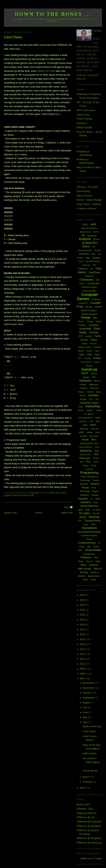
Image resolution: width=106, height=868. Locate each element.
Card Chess (13, 37)
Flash (97, 351)
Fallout (94, 340)
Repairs (95, 491)
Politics (85, 466)
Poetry (96, 462)
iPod (91, 399)
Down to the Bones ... (53, 14)
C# (94, 265)
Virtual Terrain (90, 771)
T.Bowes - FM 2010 (87, 187)
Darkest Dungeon (89, 314)
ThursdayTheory (92, 521)
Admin (96, 232)
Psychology (85, 480)
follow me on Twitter (91, 858)
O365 (97, 451)
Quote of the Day (92, 726)
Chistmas (89, 276)
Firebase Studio (85, 347)
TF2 (80, 521)
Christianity (86, 280)
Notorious (82, 123)
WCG (84, 565)
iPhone (83, 399)
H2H (94, 377)
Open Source (86, 455)
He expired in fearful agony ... (91, 762)
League (90, 410)
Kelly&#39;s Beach (89, 403)
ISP (97, 399)
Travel (89, 539)
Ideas (98, 392)
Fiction (85, 344)
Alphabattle (92, 236)
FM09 (89, 355)
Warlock (89, 561)
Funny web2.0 (86, 362)
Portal (94, 466)
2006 (83, 788)
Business (87, 265)
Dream (81, 321)
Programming (89, 473)
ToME (93, 525)
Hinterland (94, 388)
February (88, 782)
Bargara (98, 250)
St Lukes (84, 513)
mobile (89, 432)
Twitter (82, 547)
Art (94, 247)
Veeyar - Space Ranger (89, 200)
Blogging (96, 258)
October (87, 693)
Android (97, 239)
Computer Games (87, 297)
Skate (96, 502)
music (85, 439)
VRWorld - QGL (85, 809)
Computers (96, 299)
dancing (89, 307)
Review (95, 495)
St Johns (97, 510)
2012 (83, 654)
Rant (94, 488)
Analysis (54, 493)
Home (39, 513)
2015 (83, 639)
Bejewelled (84, 254)
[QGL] (85, 224)
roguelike (83, 499)
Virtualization (89, 554)
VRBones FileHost (86, 813)
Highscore (94, 384)
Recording (85, 491)
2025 (83, 595)
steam (83, 517)
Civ (98, 280)
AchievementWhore (89, 228)
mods (97, 432)
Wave (98, 561)
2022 (83, 610)
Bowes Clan (83, 804)
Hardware (85, 380)
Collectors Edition (89, 287)
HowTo (90, 392)
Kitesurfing (93, 406)
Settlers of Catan (46, 71)
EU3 (80, 336)
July (85, 707)
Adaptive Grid (85, 232)
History (81, 392)
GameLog (89, 369)
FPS (80, 358)
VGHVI (96, 547)
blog (88, 258)
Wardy (81, 561)
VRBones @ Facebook (89, 822)
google (86, 377)
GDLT (85, 373)
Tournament (89, 528)
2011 (83, 659)
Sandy (98, 499)
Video (80, 550)
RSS (67, 507)
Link (91, 421)
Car (92, 269)
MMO (81, 432)
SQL (88, 510)
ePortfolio (94, 333)
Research (85, 495)
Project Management (89, 477)
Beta (93, 254)
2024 (83, 600)
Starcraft (96, 513)
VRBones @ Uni (85, 817)
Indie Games (90, 753)
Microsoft (84, 429)
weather (94, 565)
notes (97, 447)
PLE (88, 462)
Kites (81, 407)
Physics (96, 458)
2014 (83, 644)
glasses (94, 373)
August (87, 703)
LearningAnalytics (85, 418)
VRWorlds (86, 557)
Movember (94, 436)
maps (85, 425)
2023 (83, 605)
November (88, 688)
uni (89, 547)
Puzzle (96, 480)
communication (89, 291)
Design (17, 496)
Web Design (85, 569)
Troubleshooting (87, 543)
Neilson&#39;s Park (89, 443)
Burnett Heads (93, 261)
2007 (83, 679)
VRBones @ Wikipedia (89, 838)
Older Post (67, 513)
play (82, 462)
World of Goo (94, 576)
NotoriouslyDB (84, 127)
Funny (97, 358)
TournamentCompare (89, 532)
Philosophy (85, 458)
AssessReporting (85, 250)
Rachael (84, 484)
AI (83, 235)
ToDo (86, 525)
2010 (83, 664)
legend (98, 418)
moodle (84, 436)
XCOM (93, 580)
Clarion (82, 284)
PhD (96, 454)
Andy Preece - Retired (88, 204)
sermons (86, 502)
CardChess (94, 272)
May (85, 717)
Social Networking (89, 506)
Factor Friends (84, 119)
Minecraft (95, 429)
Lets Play (83, 421)
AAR (93, 224)
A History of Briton (86, 208)
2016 (83, 634)
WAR (96, 558)
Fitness (89, 351)
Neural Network (86, 447)
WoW (85, 580)
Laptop (81, 410)
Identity (83, 396)
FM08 (81, 355)
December (88, 683)
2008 (83, 674)
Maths (93, 425)
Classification (94, 283)
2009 (83, 669)
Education (94, 325)
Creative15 (83, 303)
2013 (83, 649)
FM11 (97, 355)
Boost (82, 261)
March (86, 777)
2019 (83, 620)
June (85, 712)
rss (92, 499)
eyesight (88, 336)
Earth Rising (83, 191)
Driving (90, 321)
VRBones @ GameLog (89, 843)
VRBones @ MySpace (89, 826)
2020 (83, 615)
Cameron (83, 269)
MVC (94, 440)
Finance (93, 344)
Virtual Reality (93, 550)
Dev (95, 318)
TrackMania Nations (89, 536)
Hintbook (84, 388)
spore (80, 510)
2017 (83, 629)
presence (89, 469)
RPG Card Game (86, 110)
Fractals (88, 358)
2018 (83, 625)
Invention (28, 496)
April (85, 722)
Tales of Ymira (84, 196)
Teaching (94, 517)
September (89, 698)
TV (99, 543)
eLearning (85, 329)
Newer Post (10, 513)
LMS (98, 421)
